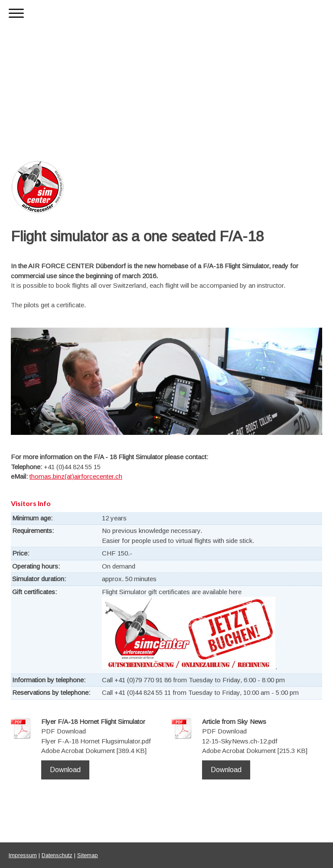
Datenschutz (57, 855)
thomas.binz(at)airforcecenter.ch (76, 476)
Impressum (23, 855)
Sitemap (88, 855)
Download (65, 770)
